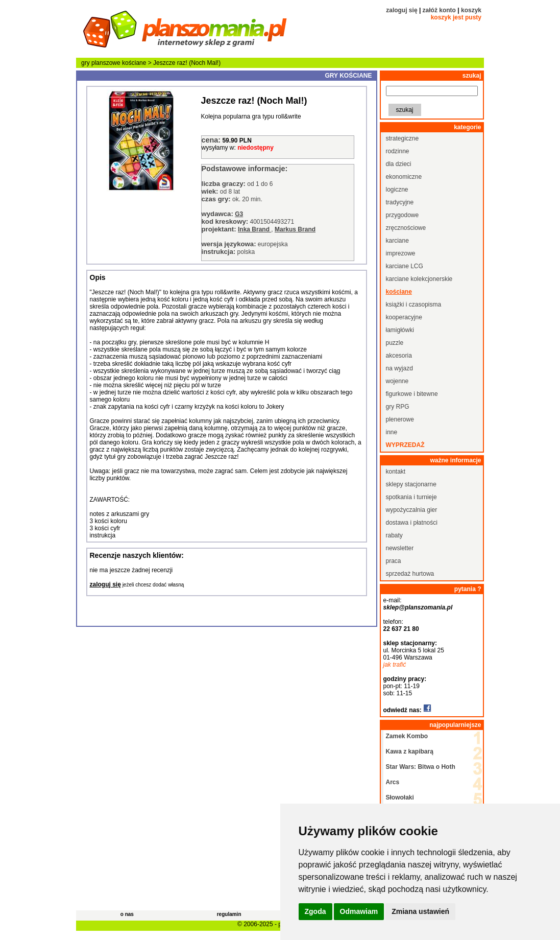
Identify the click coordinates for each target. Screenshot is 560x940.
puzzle (395, 343)
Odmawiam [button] (359, 911)
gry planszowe (101, 63)
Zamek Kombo (407, 736)
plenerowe (400, 419)
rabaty (394, 535)
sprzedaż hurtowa (410, 574)
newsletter (400, 548)
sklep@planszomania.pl (418, 607)
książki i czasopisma (414, 304)
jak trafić (395, 665)
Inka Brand (254, 229)
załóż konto (439, 10)
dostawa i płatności (412, 523)
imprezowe (401, 253)
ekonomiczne (404, 177)
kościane (134, 63)
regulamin (229, 914)
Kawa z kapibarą (410, 751)
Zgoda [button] (315, 911)
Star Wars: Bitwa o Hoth (421, 767)
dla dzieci (399, 164)
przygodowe (403, 215)
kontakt (396, 472)
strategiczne (403, 138)
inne (392, 432)
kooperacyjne (404, 317)
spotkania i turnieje (411, 497)
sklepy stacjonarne (411, 484)
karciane (397, 241)
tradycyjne (400, 202)
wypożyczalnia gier (412, 510)
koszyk (471, 10)
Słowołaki (400, 797)
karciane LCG (405, 266)
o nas (127, 914)
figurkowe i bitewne (412, 394)
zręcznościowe (406, 228)
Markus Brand (295, 229)
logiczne (397, 190)
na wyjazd (399, 368)
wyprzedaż (405, 445)
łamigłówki (400, 330)
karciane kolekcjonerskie (419, 279)
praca (394, 561)
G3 (239, 214)
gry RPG (398, 407)
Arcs (393, 782)
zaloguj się (401, 10)
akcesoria (399, 356)
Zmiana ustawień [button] (420, 911)
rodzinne (398, 151)
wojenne (397, 381)
